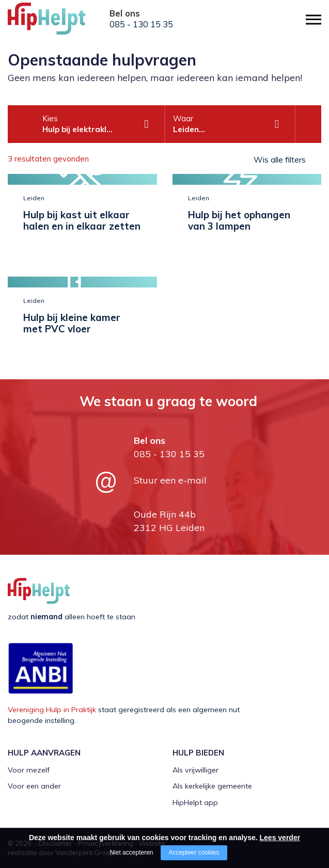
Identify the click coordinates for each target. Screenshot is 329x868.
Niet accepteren (131, 853)
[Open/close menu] (314, 19)
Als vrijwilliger (195, 770)
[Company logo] (59, 23)
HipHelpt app (195, 802)
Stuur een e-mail (170, 480)
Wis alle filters (280, 159)
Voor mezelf (29, 770)
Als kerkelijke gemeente (212, 786)
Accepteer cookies (194, 853)
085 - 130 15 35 (141, 24)
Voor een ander (34, 786)
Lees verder (280, 838)
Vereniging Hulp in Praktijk (52, 710)
